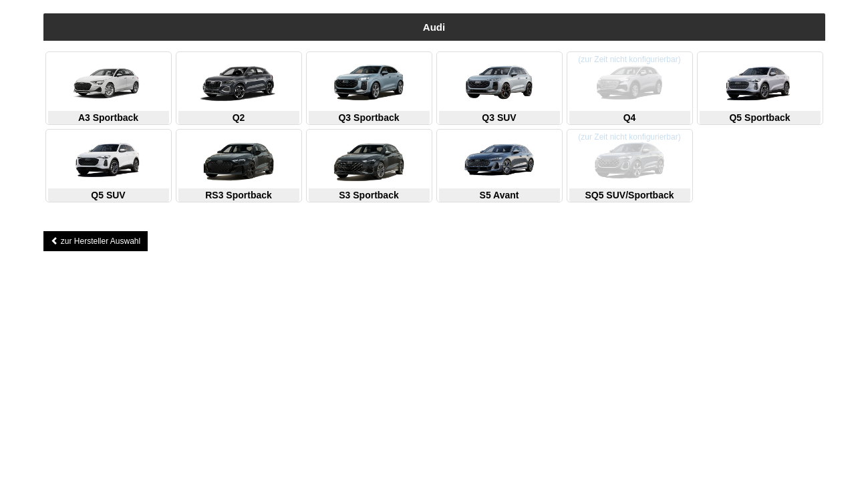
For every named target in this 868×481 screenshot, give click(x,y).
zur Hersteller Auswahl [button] (96, 241)
